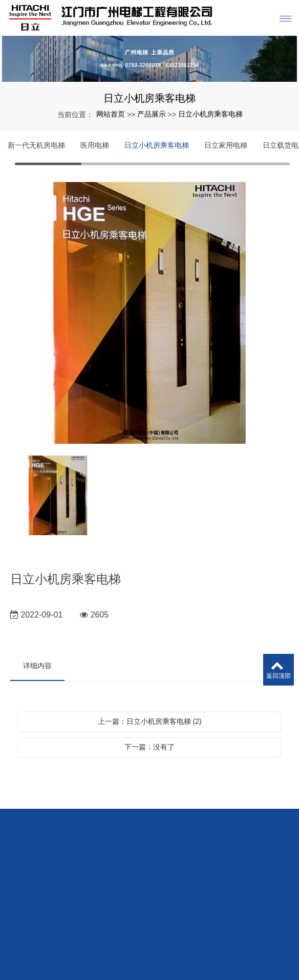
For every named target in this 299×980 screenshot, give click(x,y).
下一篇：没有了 (149, 747)
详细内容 (37, 666)
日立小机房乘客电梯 (210, 114)
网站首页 (111, 114)
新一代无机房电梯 (36, 145)
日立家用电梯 (226, 145)
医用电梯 (95, 145)
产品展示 (152, 114)
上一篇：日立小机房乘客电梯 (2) (150, 721)
